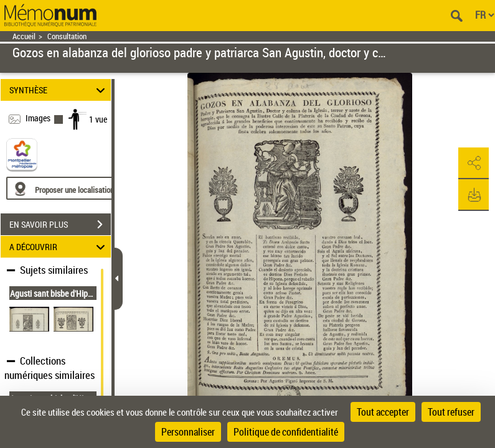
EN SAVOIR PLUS (60, 225)
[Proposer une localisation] (65, 188)
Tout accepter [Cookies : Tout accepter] (383, 412)
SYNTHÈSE (59, 90)
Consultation (67, 36)
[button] (473, 164)
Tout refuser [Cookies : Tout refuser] (451, 412)
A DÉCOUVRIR (59, 247)
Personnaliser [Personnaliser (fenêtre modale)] (188, 432)
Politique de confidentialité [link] (286, 432)
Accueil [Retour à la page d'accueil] (24, 36)
